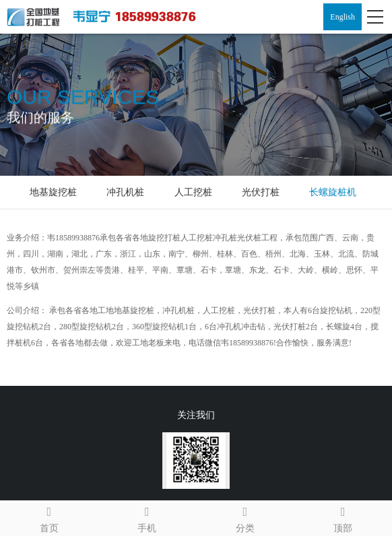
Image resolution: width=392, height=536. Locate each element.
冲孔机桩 (125, 192)
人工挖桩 (193, 192)
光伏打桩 (261, 192)
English (342, 17)
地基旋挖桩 (53, 192)
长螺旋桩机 (333, 192)
